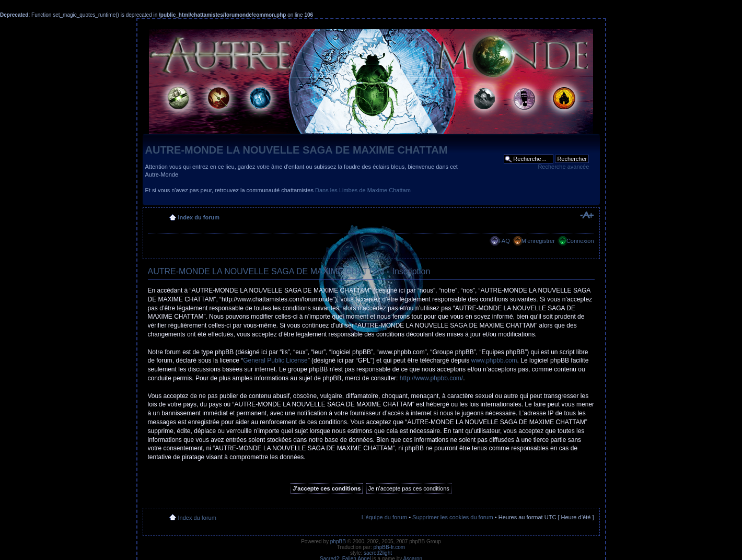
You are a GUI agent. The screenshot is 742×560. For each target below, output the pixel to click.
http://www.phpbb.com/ (431, 378)
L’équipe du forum (384, 517)
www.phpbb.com (494, 360)
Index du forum (199, 217)
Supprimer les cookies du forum (453, 517)
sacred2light (378, 553)
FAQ (504, 241)
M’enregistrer (538, 241)
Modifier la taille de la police (587, 215)
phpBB (338, 541)
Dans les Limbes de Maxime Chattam (363, 190)
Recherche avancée (563, 167)
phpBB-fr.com (390, 547)
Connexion (580, 241)
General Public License (275, 360)
